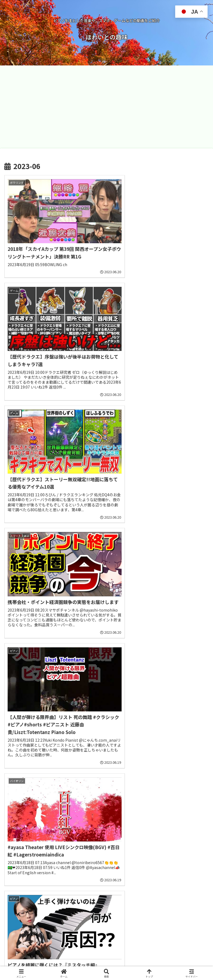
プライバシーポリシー (159, 962)
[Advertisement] (107, 107)
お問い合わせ (54, 962)
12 (151, 911)
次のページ (107, 890)
